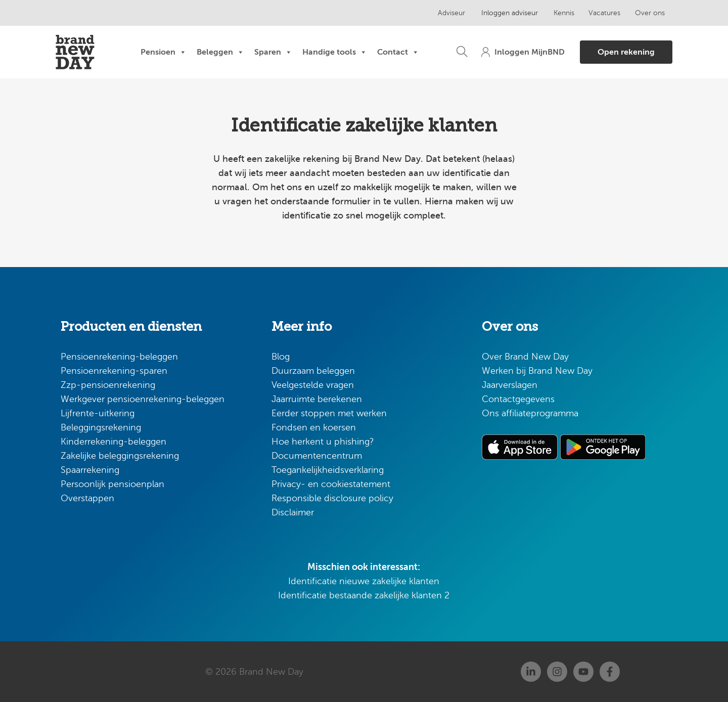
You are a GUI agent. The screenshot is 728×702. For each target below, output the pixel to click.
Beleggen (220, 52)
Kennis (560, 13)
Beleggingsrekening (101, 427)
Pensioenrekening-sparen (114, 371)
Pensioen (164, 52)
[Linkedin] (531, 672)
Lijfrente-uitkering (98, 413)
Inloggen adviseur (507, 13)
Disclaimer (293, 512)
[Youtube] (583, 672)
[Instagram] (557, 672)
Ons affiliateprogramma (530, 413)
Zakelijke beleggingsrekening (120, 456)
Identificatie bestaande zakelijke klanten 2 (364, 595)
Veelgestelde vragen (313, 385)
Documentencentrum (317, 456)
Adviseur (451, 13)
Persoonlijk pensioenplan (112, 484)
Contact (398, 52)
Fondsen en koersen (314, 427)
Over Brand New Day (525, 357)
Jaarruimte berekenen (317, 399)
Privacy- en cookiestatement (331, 484)
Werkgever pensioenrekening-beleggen (143, 399)
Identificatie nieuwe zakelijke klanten (364, 581)
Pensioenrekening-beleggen (119, 357)
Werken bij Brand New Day (537, 371)
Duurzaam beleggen (313, 371)
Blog (281, 357)
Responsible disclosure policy (332, 498)
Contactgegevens (518, 399)
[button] (457, 52)
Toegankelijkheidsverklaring (328, 470)
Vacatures (600, 13)
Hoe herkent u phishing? (323, 442)
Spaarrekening (90, 470)
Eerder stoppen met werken (329, 413)
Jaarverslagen (510, 385)
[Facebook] (610, 672)
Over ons (645, 13)
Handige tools (335, 52)
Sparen (273, 52)
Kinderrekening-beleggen (113, 442)
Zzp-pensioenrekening (108, 385)
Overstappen (87, 498)
